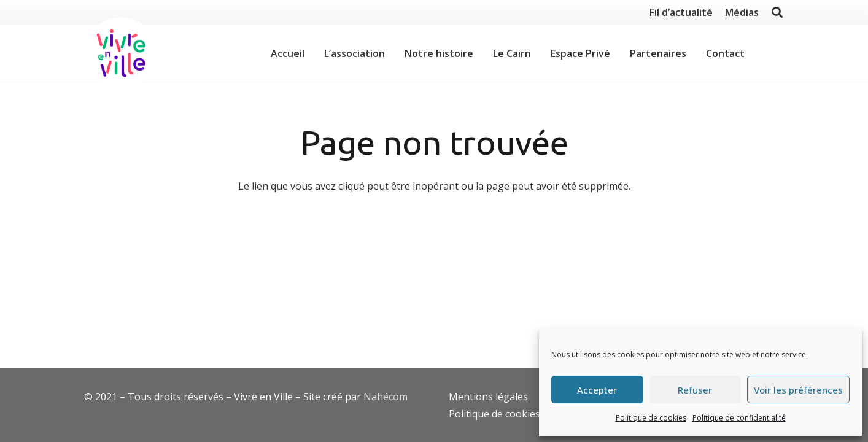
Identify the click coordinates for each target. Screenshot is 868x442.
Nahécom (386, 397)
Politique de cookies (651, 418)
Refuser (695, 390)
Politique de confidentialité (739, 418)
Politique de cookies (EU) (505, 414)
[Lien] (121, 54)
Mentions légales (488, 397)
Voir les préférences (798, 390)
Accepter (597, 390)
